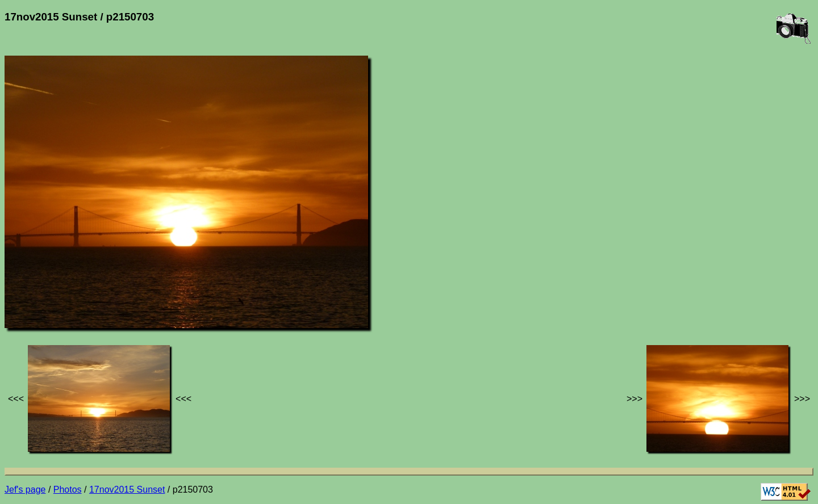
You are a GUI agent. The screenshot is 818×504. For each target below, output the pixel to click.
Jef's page (25, 490)
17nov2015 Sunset (127, 490)
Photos (68, 490)
